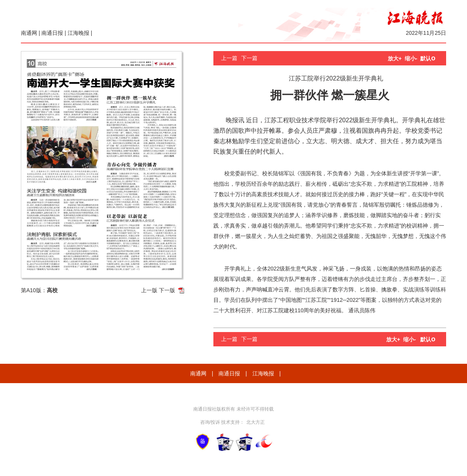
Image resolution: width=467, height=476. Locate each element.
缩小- (411, 58)
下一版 (167, 290)
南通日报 (52, 33)
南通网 (29, 33)
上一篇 (229, 58)
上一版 (149, 290)
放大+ (395, 58)
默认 (428, 58)
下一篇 (249, 58)
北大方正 (256, 422)
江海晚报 (78, 33)
